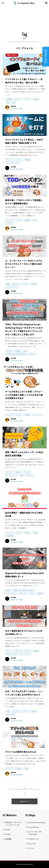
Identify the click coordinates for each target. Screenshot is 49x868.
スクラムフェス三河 (12, 654)
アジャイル (19, 99)
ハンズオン (10, 223)
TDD (35, 220)
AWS (14, 102)
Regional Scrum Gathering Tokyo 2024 (23, 590)
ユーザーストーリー (12, 287)
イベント (9, 651)
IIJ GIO (8, 834)
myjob (36, 533)
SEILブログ (32, 844)
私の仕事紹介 (10, 536)
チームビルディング (12, 475)
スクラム (28, 99)
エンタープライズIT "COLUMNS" (35, 833)
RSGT (26, 351)
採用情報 (8, 839)
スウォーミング (38, 415)
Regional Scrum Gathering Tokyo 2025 (16, 354)
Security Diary (33, 827)
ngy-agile (36, 99)
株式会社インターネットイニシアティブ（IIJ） (14, 824)
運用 (22, 475)
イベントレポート (12, 593)
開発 (8, 284)
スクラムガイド (11, 714)
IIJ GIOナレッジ (34, 839)
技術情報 (9, 99)
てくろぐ (31, 848)
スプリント (27, 472)
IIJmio (8, 830)
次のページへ (24, 801)
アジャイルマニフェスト (13, 163)
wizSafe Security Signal (37, 822)
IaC (8, 102)
